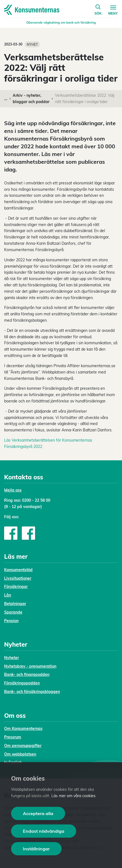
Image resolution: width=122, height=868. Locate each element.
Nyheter (11, 658)
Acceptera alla (38, 813)
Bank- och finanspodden (27, 674)
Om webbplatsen (20, 754)
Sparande (13, 612)
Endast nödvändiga (44, 831)
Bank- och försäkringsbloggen (32, 692)
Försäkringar (16, 587)
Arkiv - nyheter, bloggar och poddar (31, 99)
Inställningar (36, 849)
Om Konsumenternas (23, 729)
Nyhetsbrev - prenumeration (30, 666)
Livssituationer (18, 578)
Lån (8, 595)
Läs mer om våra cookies (73, 796)
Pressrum (13, 737)
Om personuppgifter (23, 746)
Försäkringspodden (22, 683)
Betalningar (15, 604)
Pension (11, 621)
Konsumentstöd (18, 570)
